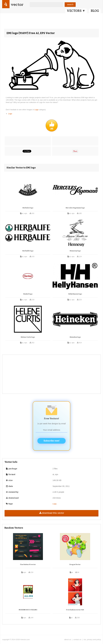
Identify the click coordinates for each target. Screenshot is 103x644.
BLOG (95, 11)
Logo (37, 110)
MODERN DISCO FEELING (28, 610)
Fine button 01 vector (28, 565)
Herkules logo (28, 208)
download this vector (51, 513)
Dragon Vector (75, 565)
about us (68, 639)
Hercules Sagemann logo (75, 208)
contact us (77, 639)
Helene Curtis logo (28, 337)
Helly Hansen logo (75, 294)
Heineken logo (75, 337)
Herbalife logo (28, 251)
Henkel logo (28, 294)
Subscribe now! (51, 441)
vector (17, 5)
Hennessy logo (75, 251)
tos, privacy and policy (92, 639)
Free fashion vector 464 (75, 610)
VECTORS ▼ (76, 11)
